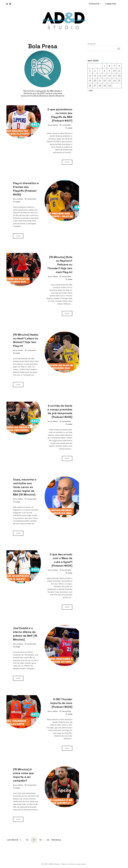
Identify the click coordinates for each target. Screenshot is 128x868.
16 (27, 840)
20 (48, 840)
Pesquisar (91, 44)
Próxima (56, 840)
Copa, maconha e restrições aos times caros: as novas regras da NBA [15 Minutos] (25, 487)
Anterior (13, 840)
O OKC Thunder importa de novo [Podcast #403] (61, 703)
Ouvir (67, 162)
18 (41, 840)
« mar (90, 91)
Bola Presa (53, 125)
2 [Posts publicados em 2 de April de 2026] (109, 66)
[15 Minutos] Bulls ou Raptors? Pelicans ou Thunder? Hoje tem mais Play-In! (60, 265)
